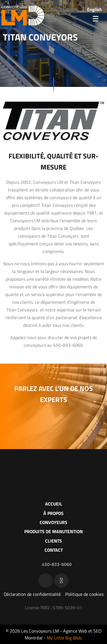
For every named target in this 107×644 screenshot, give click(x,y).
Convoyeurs (53, 522)
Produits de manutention (53, 531)
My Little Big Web (64, 638)
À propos (53, 513)
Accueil (54, 504)
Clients (53, 541)
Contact (54, 550)
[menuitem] (94, 9)
